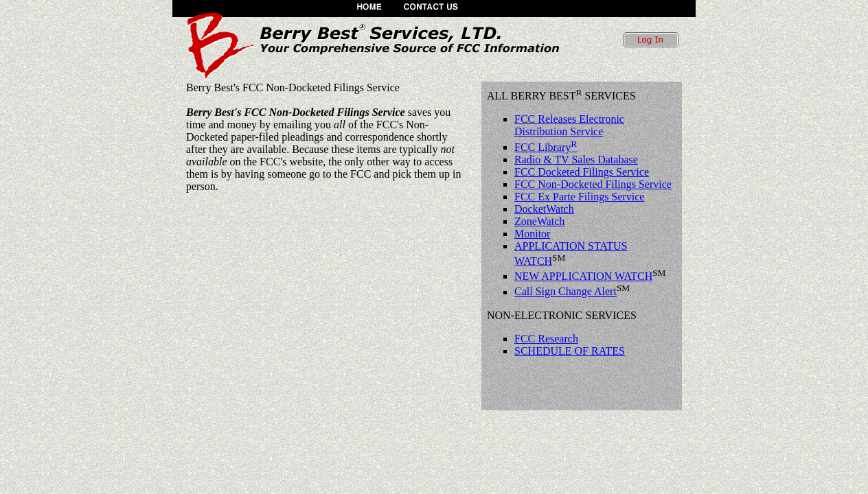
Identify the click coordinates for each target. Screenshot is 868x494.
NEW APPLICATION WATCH (583, 276)
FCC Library (546, 147)
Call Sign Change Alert (566, 292)
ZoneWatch (539, 221)
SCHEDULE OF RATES (570, 351)
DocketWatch (544, 209)
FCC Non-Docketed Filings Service (593, 184)
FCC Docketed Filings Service (582, 172)
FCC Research (546, 339)
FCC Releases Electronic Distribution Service (569, 125)
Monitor (532, 234)
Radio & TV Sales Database (576, 160)
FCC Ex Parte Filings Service (579, 197)
